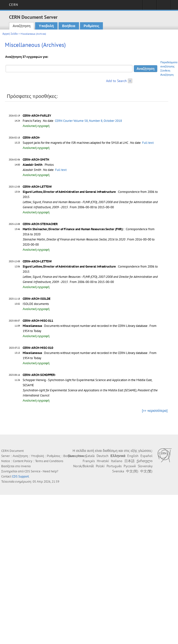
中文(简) (132, 471)
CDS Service (32, 471)
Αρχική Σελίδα (10, 34)
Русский (130, 466)
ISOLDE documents (36, 304)
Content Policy (23, 461)
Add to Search (116, 81)
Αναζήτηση (22, 26)
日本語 (129, 461)
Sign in (150, 6)
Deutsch (103, 456)
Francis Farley (32, 121)
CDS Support (20, 476)
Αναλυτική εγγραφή (36, 126)
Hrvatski (103, 461)
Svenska (118, 471)
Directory (164, 6)
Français (89, 461)
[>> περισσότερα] (155, 411)
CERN (14, 5)
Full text (148, 143)
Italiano (117, 461)
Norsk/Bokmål (84, 466)
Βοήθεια (69, 26)
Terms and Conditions (49, 461)
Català (90, 456)
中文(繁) (146, 471)
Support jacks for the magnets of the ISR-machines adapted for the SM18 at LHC (75, 143)
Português (114, 466)
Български (76, 456)
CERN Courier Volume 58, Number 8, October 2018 (88, 121)
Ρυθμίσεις (91, 26)
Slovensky (145, 466)
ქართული (144, 461)
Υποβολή (46, 26)
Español (146, 456)
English (133, 456)
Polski (100, 466)
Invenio (26, 466)
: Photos (38, 165)
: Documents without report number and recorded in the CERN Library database (85, 326)
